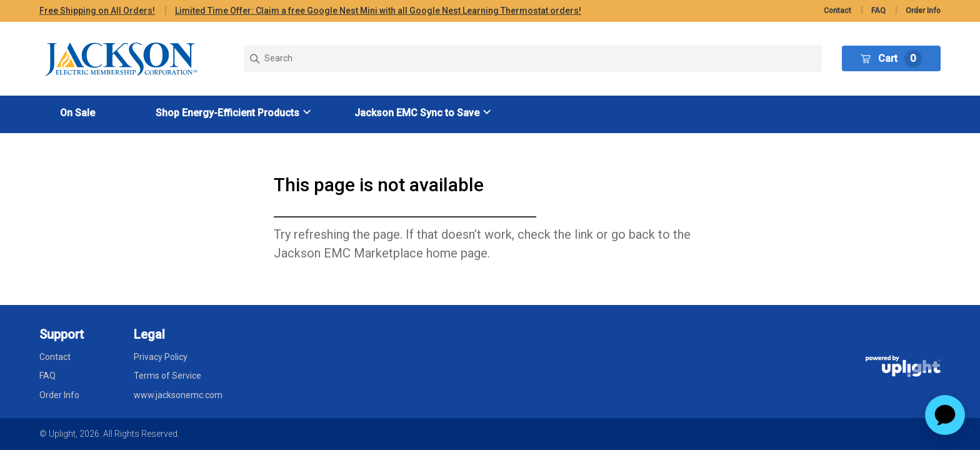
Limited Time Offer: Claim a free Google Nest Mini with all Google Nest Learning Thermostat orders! (378, 11)
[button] (235, 113)
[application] (945, 415)
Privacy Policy (161, 357)
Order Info (923, 11)
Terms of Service (167, 376)
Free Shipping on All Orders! (97, 11)
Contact (837, 11)
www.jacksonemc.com (178, 395)
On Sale (77, 113)
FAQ (878, 11)
